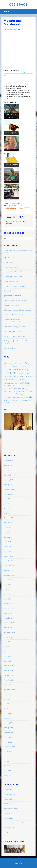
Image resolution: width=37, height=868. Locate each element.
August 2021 (8, 580)
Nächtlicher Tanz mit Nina (13, 331)
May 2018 (7, 766)
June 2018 (7, 761)
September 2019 (9, 690)
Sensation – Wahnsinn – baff (13, 823)
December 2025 (9, 461)
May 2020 (7, 651)
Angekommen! (9, 262)
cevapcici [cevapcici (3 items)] (21, 367)
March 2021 (8, 604)
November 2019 (9, 680)
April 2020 (7, 656)
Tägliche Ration (9, 258)
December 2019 (9, 675)
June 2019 (7, 704)
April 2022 (7, 542)
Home (19, 861)
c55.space (7, 813)
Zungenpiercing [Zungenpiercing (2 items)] (26, 400)
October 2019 (8, 685)
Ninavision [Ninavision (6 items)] (9, 383)
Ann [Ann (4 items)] (5, 364)
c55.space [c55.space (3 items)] (7, 367)
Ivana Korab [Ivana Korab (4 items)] (14, 376)
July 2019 (7, 699)
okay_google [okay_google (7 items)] (25, 383)
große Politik (8, 818)
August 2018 (8, 751)
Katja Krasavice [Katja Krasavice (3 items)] (14, 380)
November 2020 (9, 623)
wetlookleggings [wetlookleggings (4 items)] (10, 397)
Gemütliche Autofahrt (11, 305)
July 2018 (7, 756)
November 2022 (9, 518)
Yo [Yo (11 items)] (30, 397)
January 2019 (8, 728)
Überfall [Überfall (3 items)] (6, 403)
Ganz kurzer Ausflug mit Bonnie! (15, 327)
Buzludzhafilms (9, 794)
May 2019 (7, 709)
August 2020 (8, 637)
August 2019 (8, 694)
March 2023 (8, 513)
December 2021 (9, 561)
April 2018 (7, 771)
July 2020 (7, 642)
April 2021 (7, 599)
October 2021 (8, 570)
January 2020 (8, 670)
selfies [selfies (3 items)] (11, 389)
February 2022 (8, 551)
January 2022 (8, 556)
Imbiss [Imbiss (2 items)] (28, 373)
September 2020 (9, 632)
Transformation (9, 348)
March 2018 (8, 775)
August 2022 (8, 527)
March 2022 (8, 546)
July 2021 (7, 585)
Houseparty (8, 291)
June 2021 (7, 589)
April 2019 (7, 713)
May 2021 (7, 594)
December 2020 (9, 618)
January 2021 (8, 613)
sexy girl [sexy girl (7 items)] (26, 388)
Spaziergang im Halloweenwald (15, 336)
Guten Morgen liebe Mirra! (13, 277)
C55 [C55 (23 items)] (26, 363)
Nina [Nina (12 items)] (22, 379)
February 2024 (8, 508)
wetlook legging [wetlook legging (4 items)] (16, 394)
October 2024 (8, 494)
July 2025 (7, 470)
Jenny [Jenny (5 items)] (22, 376)
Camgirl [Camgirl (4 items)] (14, 367)
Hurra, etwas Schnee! (11, 281)
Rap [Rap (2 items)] (5, 386)
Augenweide (8, 789)
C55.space (18, 4)
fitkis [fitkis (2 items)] (5, 370)
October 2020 (8, 628)
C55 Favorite (8, 799)
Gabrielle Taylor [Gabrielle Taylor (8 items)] (15, 370)
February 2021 (8, 609)
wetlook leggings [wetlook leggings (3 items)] (22, 397)
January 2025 (8, 485)
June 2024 (7, 504)
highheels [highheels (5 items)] (21, 373)
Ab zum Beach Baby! (11, 267)
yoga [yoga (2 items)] (12, 400)
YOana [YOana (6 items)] (7, 400)
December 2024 (9, 489)
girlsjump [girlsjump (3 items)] (28, 370)
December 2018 (9, 732)
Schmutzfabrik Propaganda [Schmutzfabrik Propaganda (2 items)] (22, 386)
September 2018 (9, 747)
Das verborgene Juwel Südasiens (15, 301)
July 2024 (7, 499)
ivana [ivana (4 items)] (6, 376)
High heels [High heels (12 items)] (10, 373)
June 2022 (7, 532)
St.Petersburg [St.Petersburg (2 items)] (16, 392)
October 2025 (8, 465)
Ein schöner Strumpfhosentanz (15, 315)
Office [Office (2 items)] (17, 383)
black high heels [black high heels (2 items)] (12, 364)
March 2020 (8, 661)
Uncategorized (9, 828)
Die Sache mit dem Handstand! (14, 286)
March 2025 (8, 475)
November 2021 (9, 566)
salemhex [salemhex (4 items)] (11, 386)
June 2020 (7, 647)
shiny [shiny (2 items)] (10, 392)
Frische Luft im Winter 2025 (13, 272)
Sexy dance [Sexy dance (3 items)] (18, 389)
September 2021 (9, 575)
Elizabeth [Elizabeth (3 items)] (28, 367)
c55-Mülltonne (9, 804)
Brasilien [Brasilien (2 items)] (20, 364)
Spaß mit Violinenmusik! (12, 296)
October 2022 (8, 523)
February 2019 (8, 723)
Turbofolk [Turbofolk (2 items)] (23, 392)
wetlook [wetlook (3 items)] (6, 394)
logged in (18, 221)
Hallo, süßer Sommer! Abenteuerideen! (17, 310)
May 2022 (7, 537)
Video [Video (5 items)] (30, 391)
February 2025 (8, 480)
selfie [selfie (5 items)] (6, 389)
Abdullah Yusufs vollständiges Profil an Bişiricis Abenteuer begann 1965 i (17, 207)
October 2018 (8, 742)
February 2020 (8, 666)
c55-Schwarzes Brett (19, 203)
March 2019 (8, 718)
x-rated (6, 832)
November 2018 (9, 737)
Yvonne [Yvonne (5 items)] (18, 400)
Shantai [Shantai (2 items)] (6, 392)
